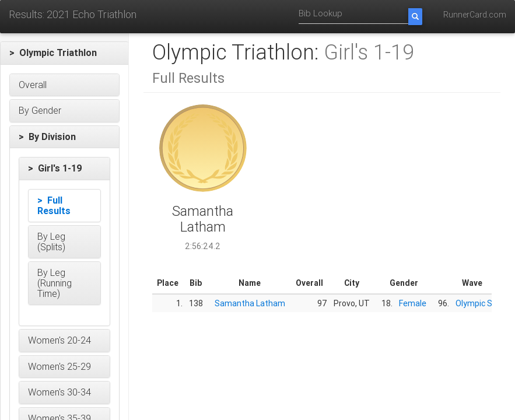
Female (413, 303)
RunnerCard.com (475, 15)
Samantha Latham (250, 303)
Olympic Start (481, 303)
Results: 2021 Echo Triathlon (73, 14)
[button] (64, 53)
